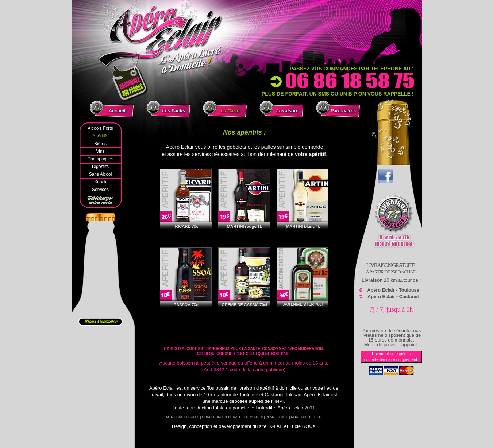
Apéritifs (100, 136)
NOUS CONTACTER (306, 417)
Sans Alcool (101, 174)
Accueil (117, 111)
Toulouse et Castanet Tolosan (270, 395)
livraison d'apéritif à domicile (267, 388)
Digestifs (100, 167)
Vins (100, 151)
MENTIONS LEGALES (183, 417)
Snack (100, 182)
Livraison (287, 111)
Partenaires (343, 111)
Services (100, 190)
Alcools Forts (100, 128)
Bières (100, 144)
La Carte (230, 111)
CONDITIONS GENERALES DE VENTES (232, 417)
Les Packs (174, 111)
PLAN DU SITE (277, 417)
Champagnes (100, 159)
